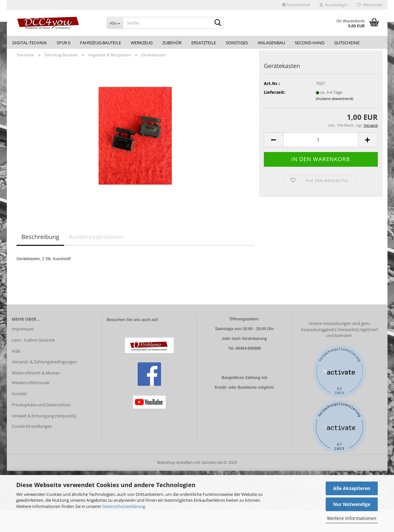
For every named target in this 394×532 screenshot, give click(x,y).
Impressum (23, 332)
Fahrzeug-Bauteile (101, 43)
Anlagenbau (271, 43)
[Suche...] (115, 23)
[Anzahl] (321, 144)
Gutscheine (347, 43)
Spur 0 (63, 43)
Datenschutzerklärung (124, 506)
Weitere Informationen (352, 518)
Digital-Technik (30, 43)
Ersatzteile (204, 43)
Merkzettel (370, 5)
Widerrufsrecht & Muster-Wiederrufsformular (36, 382)
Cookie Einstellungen (32, 430)
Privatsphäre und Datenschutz (41, 408)
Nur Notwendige (352, 504)
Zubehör (172, 43)
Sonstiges (237, 43)
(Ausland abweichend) (334, 102)
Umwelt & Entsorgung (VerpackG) (44, 419)
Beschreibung (40, 241)
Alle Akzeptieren (352, 488)
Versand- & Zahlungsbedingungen (44, 366)
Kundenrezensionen (96, 241)
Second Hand (310, 43)
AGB (16, 355)
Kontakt (20, 397)
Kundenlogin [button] (333, 5)
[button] (296, 5)
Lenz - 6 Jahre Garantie (33, 343)
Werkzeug (142, 43)
